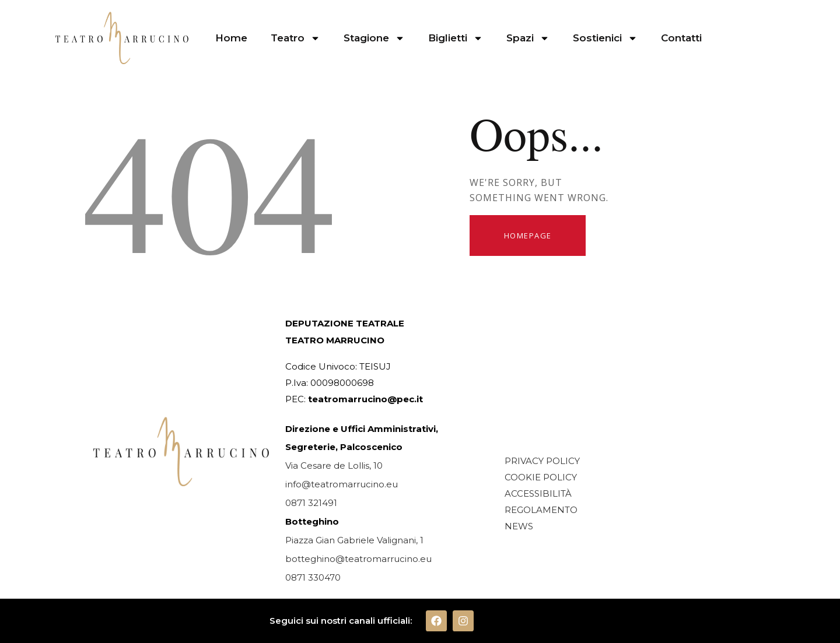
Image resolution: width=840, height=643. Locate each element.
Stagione (374, 38)
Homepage (528, 236)
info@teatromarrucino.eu (342, 484)
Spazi (528, 38)
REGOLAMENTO (541, 510)
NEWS (519, 526)
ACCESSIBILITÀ (538, 493)
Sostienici (605, 38)
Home (231, 38)
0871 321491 (311, 503)
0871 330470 (313, 577)
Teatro (295, 38)
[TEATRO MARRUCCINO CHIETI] (612, 381)
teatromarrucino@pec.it (365, 399)
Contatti (681, 38)
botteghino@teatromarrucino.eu (358, 559)
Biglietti (456, 38)
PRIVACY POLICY (542, 461)
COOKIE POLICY (541, 477)
